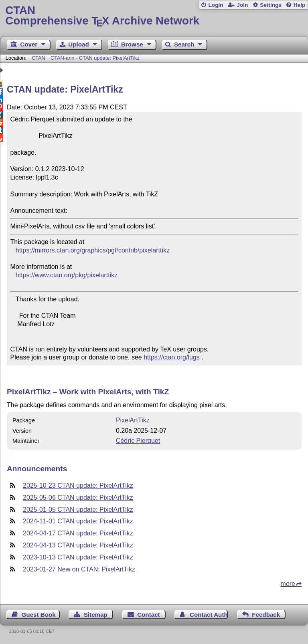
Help (300, 5)
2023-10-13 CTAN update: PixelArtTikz (78, 557)
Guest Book (39, 615)
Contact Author (209, 615)
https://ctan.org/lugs (172, 357)
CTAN (38, 58)
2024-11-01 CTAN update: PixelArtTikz (78, 521)
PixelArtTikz (133, 420)
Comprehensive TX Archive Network (154, 16)
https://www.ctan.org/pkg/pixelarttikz (67, 275)
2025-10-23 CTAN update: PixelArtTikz (78, 486)
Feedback (266, 615)
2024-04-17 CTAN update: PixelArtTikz (78, 533)
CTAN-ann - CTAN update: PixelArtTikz (95, 58)
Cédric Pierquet (138, 441)
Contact (149, 615)
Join (242, 5)
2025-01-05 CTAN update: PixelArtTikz (78, 510)
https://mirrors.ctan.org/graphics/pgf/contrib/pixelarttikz (93, 250)
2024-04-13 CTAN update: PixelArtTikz (78, 545)
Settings (271, 5)
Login (216, 5)
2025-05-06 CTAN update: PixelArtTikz (78, 498)
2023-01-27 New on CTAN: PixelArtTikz (79, 569)
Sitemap (96, 615)
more (288, 584)
